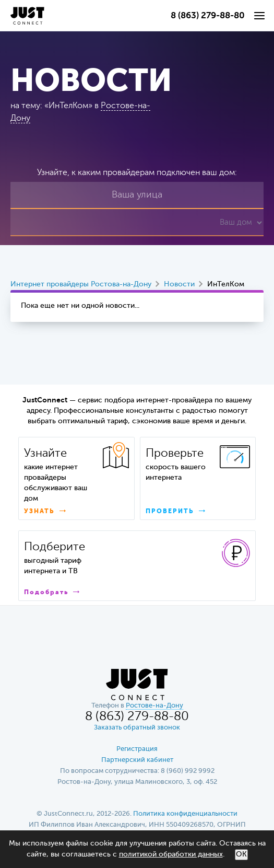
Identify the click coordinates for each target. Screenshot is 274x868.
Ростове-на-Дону (154, 706)
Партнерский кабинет (137, 760)
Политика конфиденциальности (185, 814)
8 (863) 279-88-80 (208, 16)
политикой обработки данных (171, 854)
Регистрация (137, 749)
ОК (241, 854)
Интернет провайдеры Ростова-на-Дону (81, 284)
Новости (179, 284)
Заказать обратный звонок (137, 728)
